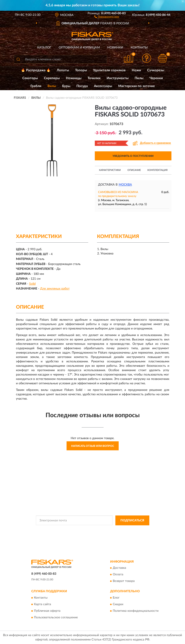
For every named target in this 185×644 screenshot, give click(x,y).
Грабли (36, 86)
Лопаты (63, 70)
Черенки (156, 78)
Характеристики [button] (110, 170)
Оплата (118, 575)
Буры (66, 86)
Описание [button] (134, 170)
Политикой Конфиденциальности (114, 530)
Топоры (81, 70)
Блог (116, 598)
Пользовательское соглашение (56, 617)
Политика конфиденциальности (136, 611)
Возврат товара (124, 581)
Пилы (139, 78)
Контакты (139, 48)
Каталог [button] (44, 48)
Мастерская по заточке (137, 86)
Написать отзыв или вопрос (93, 446)
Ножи (136, 70)
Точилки (94, 78)
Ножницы (74, 78)
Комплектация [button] (157, 170)
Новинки (115, 48)
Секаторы (30, 78)
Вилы (52, 86)
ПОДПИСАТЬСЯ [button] (132, 521)
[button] (107, 16)
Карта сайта (42, 604)
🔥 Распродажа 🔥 (36, 70)
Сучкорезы (156, 70)
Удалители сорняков (109, 70)
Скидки (118, 604)
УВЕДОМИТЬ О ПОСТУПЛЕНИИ (133, 156)
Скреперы (52, 78)
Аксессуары (103, 86)
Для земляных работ (55, 289)
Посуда (82, 86)
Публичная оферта (47, 611)
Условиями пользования (88, 534)
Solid (32, 284)
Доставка (119, 568)
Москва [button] (125, 185)
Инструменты (118, 78)
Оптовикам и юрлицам (79, 48)
